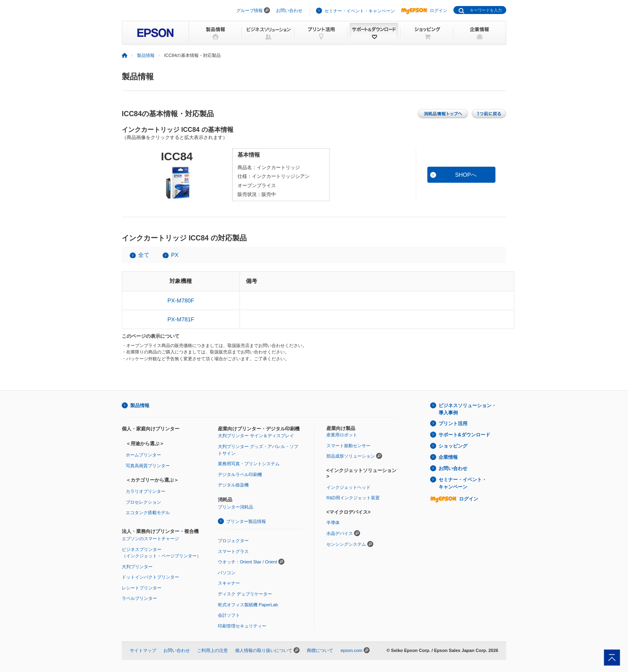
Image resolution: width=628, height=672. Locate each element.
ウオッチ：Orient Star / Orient (248, 562)
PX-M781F (181, 319)
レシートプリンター (142, 588)
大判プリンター (137, 567)
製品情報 (146, 55)
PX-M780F (181, 301)
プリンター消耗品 (235, 507)
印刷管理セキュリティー (242, 626)
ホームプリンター (143, 455)
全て (144, 255)
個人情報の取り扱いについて (264, 650)
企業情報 (448, 457)
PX (175, 255)
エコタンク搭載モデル (148, 513)
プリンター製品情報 (246, 521)
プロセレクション (143, 502)
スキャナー (229, 583)
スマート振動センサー (348, 446)
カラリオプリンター (146, 491)
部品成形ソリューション (351, 456)
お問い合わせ (289, 10)
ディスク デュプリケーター (245, 594)
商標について (320, 650)
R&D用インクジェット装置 (353, 498)
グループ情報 (250, 10)
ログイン (424, 10)
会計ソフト (229, 615)
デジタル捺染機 (233, 485)
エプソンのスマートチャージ (150, 539)
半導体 (333, 523)
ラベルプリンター (139, 598)
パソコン (227, 573)
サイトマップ (143, 650)
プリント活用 (453, 424)
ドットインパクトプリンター (150, 577)
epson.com (351, 650)
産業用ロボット (342, 435)
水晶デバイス (340, 533)
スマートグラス (233, 551)
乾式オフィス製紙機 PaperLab (248, 605)
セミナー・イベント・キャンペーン (360, 11)
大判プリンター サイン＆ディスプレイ (256, 436)
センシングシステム (346, 544)
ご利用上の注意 (212, 650)
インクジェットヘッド (348, 487)
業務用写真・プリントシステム (249, 464)
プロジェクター (233, 541)
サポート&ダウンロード (464, 435)
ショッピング (453, 446)
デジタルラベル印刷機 (240, 474)
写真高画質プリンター (148, 466)
